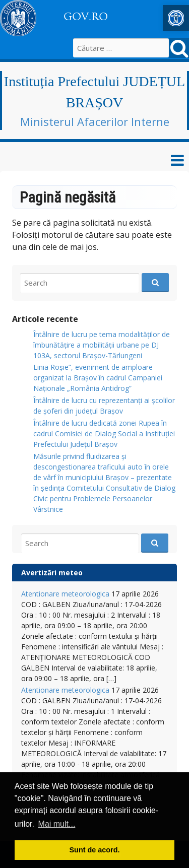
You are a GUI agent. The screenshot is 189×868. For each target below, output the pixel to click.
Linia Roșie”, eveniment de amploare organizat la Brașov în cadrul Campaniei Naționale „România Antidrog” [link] (98, 378)
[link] (176, 18)
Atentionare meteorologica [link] (65, 594)
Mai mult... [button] (57, 824)
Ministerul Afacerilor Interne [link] (95, 121)
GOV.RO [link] (86, 17)
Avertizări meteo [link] (52, 573)
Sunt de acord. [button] (95, 850)
